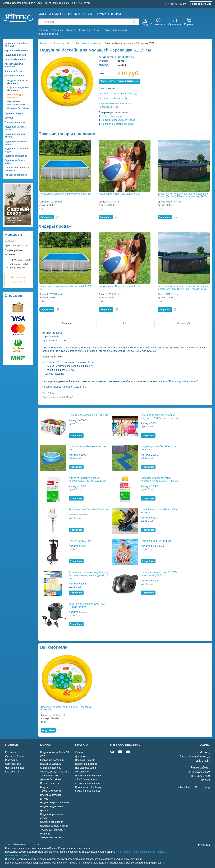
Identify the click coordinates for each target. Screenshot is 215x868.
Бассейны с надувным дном (16, 103)
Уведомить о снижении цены (115, 103)
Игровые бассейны (18, 108)
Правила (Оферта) (86, 760)
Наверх (204, 845)
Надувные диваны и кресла (16, 143)
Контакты (84, 30)
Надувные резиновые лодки (17, 150)
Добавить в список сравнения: (116, 93)
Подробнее (47, 217)
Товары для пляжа (15, 122)
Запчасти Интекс (14, 71)
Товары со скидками (16, 175)
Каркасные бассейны (16, 50)
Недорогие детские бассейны (118, 124)
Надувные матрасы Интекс (15, 128)
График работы (16, 245)
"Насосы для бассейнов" (183, 381)
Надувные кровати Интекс (15, 135)
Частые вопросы (48, 34)
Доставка (57, 30)
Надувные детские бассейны (18, 82)
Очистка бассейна (15, 59)
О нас (97, 30)
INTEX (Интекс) (126, 57)
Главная (43, 30)
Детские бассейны (15, 76)
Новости (13, 234)
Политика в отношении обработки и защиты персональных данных (88, 779)
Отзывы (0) (184, 323)
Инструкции (12, 760)
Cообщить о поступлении (119, 81)
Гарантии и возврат (115, 30)
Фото (125, 323)
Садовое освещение (16, 156)
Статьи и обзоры (15, 756)
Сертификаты (13, 764)
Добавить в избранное (111, 98)
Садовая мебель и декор (15, 162)
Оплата (71, 30)
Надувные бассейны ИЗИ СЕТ (16, 44)
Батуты (9, 118)
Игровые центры (14, 113)
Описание (67, 323)
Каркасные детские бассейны (18, 89)
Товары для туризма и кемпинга (17, 169)
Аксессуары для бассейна (14, 65)
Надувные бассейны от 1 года (118, 120)
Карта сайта (12, 772)
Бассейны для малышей (15, 96)
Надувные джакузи (15, 55)
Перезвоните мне (201, 4)
